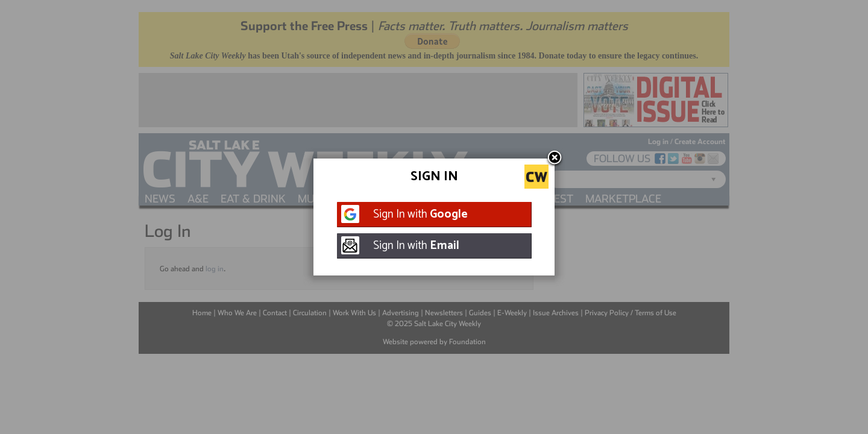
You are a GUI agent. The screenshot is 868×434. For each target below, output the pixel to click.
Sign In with (420, 214)
